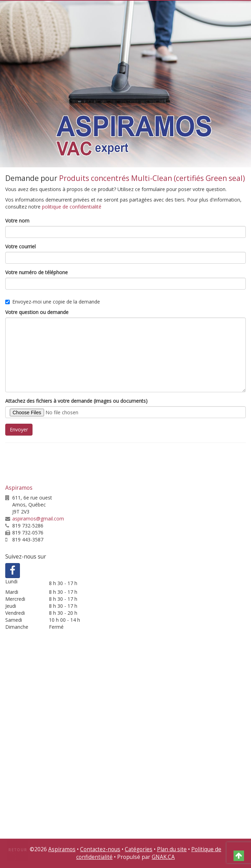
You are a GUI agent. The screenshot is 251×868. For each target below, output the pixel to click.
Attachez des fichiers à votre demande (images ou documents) (76, 401)
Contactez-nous (100, 849)
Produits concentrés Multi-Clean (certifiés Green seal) (152, 178)
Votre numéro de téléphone (37, 272)
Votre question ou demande (37, 312)
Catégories (139, 849)
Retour (18, 850)
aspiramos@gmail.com (38, 519)
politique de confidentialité (72, 207)
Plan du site (172, 849)
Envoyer (19, 429)
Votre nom (17, 221)
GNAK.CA (163, 857)
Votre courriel (20, 246)
